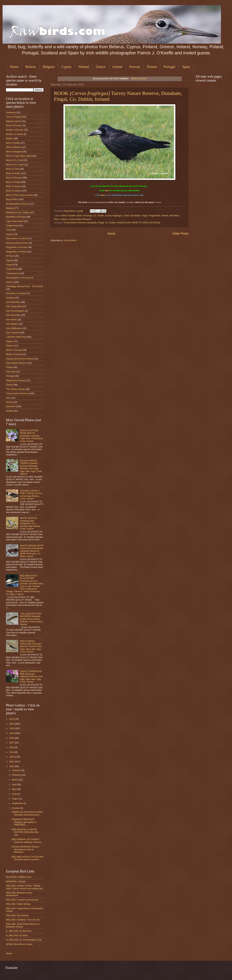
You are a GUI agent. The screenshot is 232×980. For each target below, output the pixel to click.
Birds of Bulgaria (14, 152)
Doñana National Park (17, 243)
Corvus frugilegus (113, 216)
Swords (10, 385)
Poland (152, 67)
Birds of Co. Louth (15, 165)
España (10, 260)
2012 (12, 719)
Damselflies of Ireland (17, 238)
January (16, 770)
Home (14, 67)
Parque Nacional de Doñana (20, 359)
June (15, 794)
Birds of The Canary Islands (20, 195)
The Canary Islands (16, 389)
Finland (84, 67)
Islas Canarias (13, 333)
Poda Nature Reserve (17, 363)
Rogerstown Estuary (16, 380)
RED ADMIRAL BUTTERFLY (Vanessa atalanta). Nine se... (27, 841)
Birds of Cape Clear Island (19, 156)
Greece (101, 67)
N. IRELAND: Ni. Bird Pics (19, 931)
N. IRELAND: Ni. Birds (17, 935)
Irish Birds (174, 216)
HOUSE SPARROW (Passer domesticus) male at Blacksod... (25, 849)
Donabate (135, 216)
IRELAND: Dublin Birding (18, 904)
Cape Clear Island (15, 221)
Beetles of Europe (15, 130)
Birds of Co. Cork (14, 160)
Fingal (144, 216)
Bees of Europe (14, 125)
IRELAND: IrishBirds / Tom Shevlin (23, 920)
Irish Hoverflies (13, 315)
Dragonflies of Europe (17, 247)
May (14, 789)
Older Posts (180, 234)
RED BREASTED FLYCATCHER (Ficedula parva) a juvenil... (27, 858)
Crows (126, 216)
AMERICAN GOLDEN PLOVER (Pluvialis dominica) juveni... (27, 813)
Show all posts (139, 78)
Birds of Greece (14, 186)
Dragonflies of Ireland (16, 252)
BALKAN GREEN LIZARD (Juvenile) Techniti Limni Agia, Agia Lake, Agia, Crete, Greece (31, 467)
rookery (64, 219)
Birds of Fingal (13, 182)
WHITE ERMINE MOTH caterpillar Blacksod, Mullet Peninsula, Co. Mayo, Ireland (32, 551)
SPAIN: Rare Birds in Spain (19, 944)
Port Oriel (11, 372)
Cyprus (67, 67)
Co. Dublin (99, 216)
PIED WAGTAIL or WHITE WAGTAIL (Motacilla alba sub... (25, 832)
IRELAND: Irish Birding (17, 915)
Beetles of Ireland (14, 134)
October (16, 808)
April (14, 784)
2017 (12, 743)
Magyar (10, 341)
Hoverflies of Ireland (16, 293)
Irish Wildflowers (14, 328)
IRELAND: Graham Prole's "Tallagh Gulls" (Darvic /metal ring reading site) (24, 887)
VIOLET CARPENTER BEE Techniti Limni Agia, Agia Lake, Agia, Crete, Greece (31, 677)
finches (9, 402)
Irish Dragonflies (14, 306)
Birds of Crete (13, 169)
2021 (12, 762)
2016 (12, 738)
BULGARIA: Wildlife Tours (19, 877)
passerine (11, 406)
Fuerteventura (13, 273)
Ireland (117, 67)
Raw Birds (70, 211)
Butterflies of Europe (16, 217)
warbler (10, 411)
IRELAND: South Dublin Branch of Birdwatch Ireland (23, 925)
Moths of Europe (14, 350)
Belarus (31, 67)
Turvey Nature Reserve (80, 219)
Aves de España (14, 117)
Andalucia (11, 112)
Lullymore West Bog (16, 337)
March (15, 780)
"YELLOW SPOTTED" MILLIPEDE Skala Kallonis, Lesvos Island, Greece (31, 619)
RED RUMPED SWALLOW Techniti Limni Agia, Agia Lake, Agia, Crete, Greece (31, 646)
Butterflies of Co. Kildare (18, 212)
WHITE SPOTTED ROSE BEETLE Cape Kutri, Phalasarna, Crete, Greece (32, 436)
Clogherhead (12, 225)
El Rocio (10, 256)
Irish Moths (11, 320)
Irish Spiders (12, 324)
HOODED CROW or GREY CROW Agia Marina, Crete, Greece (31, 495)
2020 (12, 757)
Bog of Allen (12, 199)
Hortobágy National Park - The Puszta (24, 286)
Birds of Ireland (13, 191)
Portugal (169, 67)
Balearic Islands (14, 121)
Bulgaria (49, 67)
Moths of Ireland (14, 354)
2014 (12, 728)
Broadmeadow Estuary (17, 204)
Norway (135, 67)
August (16, 799)
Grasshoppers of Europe (18, 278)
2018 (12, 747)
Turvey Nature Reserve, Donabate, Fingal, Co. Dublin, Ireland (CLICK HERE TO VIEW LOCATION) (112, 223)
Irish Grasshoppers (15, 311)
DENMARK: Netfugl (16, 881)
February (17, 775)
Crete (9, 230)
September (18, 803)
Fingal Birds (154, 216)
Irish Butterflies (13, 302)
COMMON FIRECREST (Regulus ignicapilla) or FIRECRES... (24, 822)
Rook (56, 219)
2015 (12, 733)
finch (8, 398)
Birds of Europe (85, 216)
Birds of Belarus (14, 147)
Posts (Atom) (70, 240)
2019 (12, 752)
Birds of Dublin (69, 216)
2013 (12, 724)
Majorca (10, 346)
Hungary (10, 298)
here (107, 190)
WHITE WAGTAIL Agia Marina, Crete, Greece (30, 523)
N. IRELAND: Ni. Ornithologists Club (24, 940)
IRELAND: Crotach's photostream (22, 900)
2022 (12, 766)
